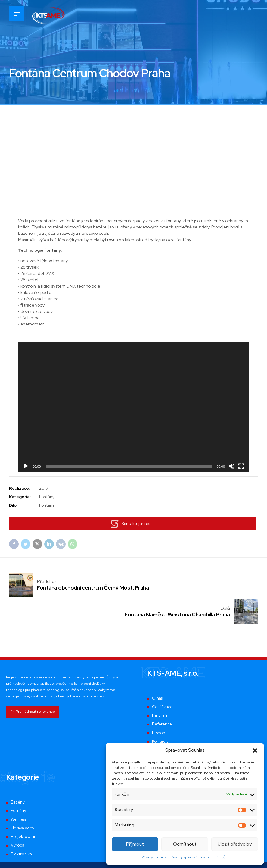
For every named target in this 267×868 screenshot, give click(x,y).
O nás (158, 672)
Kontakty (160, 715)
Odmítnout (185, 844)
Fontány (19, 785)
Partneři (160, 690)
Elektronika (22, 828)
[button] (255, 750)
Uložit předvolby (235, 844)
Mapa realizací (166, 724)
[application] (133, 407)
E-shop (159, 707)
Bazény (18, 776)
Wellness (19, 794)
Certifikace (163, 681)
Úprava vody (23, 802)
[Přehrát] (26, 466)
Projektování (23, 811)
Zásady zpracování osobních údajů (198, 857)
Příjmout (135, 844)
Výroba (18, 819)
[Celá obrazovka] (241, 466)
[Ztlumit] (231, 466)
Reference (163, 698)
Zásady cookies (154, 857)
